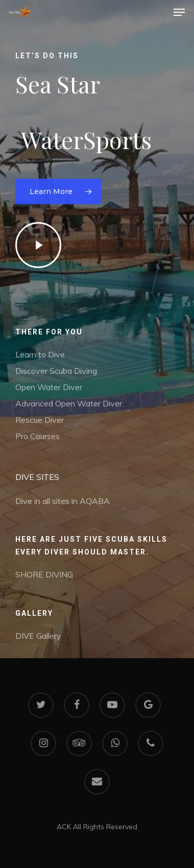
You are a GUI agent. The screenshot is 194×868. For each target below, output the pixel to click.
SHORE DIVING (44, 574)
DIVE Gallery (38, 636)
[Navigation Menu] (179, 12)
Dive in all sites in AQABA (63, 501)
